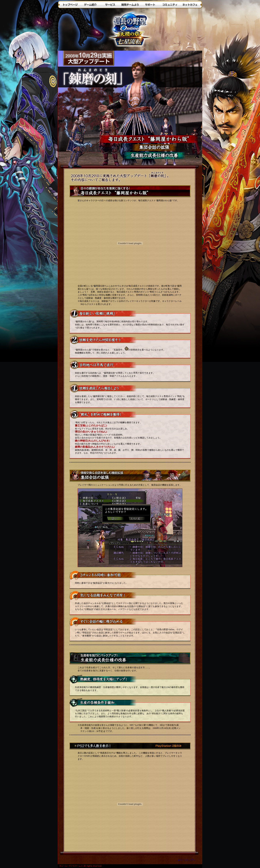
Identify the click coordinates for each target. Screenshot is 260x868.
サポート (150, 5)
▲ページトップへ (186, 860)
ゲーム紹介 (90, 5)
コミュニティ (170, 5)
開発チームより (130, 5)
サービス (110, 5)
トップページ (70, 5)
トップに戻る (130, 30)
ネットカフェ (190, 5)
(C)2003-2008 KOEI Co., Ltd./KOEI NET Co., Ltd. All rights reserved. (130, 866)
